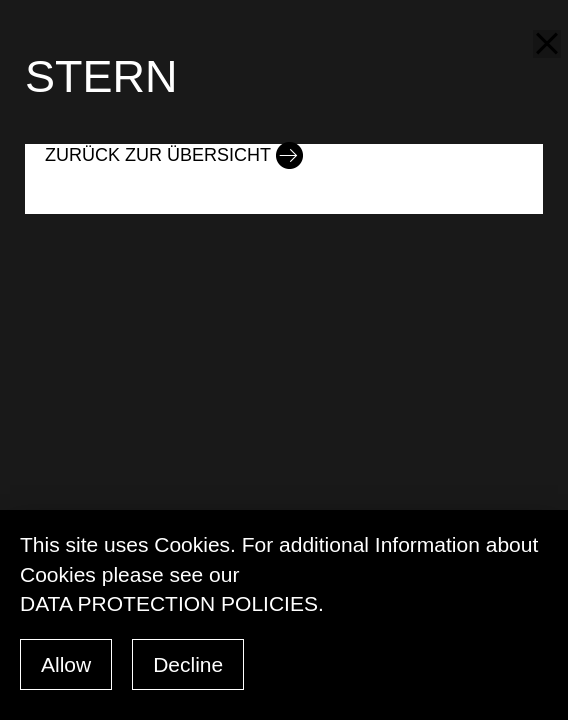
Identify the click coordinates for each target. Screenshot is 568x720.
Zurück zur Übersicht (158, 155)
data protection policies (169, 603)
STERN (101, 76)
